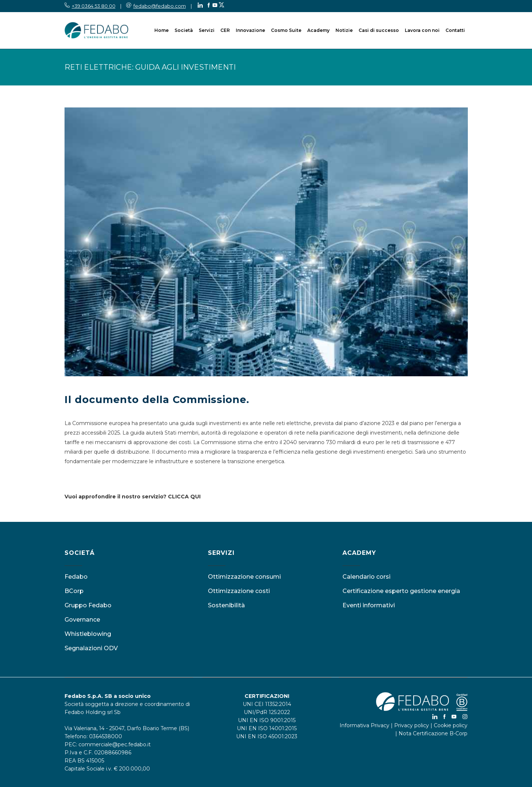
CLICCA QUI (184, 497)
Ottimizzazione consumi (244, 577)
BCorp (74, 591)
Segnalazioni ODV (91, 648)
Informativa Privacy (364, 725)
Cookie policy (451, 725)
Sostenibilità (226, 605)
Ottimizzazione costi (239, 591)
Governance (82, 620)
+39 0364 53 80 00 (94, 6)
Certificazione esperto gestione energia (401, 591)
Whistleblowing (88, 634)
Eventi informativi (369, 605)
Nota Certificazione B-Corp (433, 733)
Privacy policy (412, 725)
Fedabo (76, 577)
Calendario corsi (366, 577)
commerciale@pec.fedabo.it (115, 744)
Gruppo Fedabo (88, 605)
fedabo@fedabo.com (160, 6)
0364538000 (106, 736)
